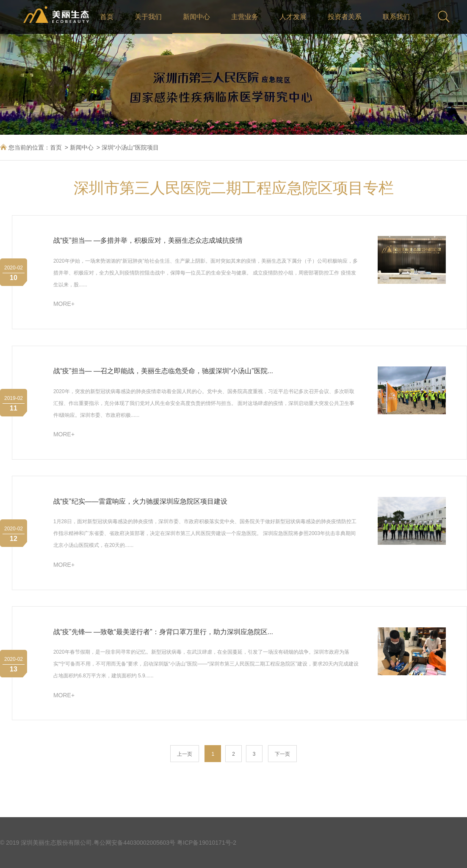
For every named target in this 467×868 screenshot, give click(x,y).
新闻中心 (196, 17)
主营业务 (245, 17)
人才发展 (293, 17)
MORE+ (64, 304)
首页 (107, 17)
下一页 (282, 754)
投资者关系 (345, 17)
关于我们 (148, 17)
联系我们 (396, 17)
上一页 (185, 754)
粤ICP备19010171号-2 (207, 843)
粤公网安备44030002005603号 (134, 843)
